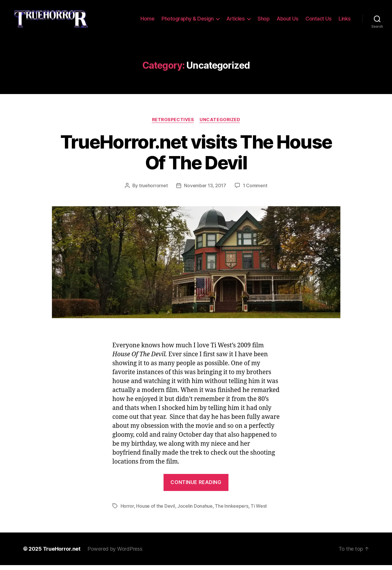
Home (147, 21)
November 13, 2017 (205, 190)
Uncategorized (220, 124)
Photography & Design (187, 21)
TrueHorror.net (62, 554)
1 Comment (255, 190)
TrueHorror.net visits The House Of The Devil (196, 157)
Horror (127, 511)
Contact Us (318, 21)
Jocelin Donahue (195, 511)
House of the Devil (155, 511)
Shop (263, 21)
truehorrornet (153, 190)
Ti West (259, 511)
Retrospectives (173, 124)
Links (345, 21)
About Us (287, 21)
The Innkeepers (231, 511)
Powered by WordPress (115, 554)
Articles (236, 21)
